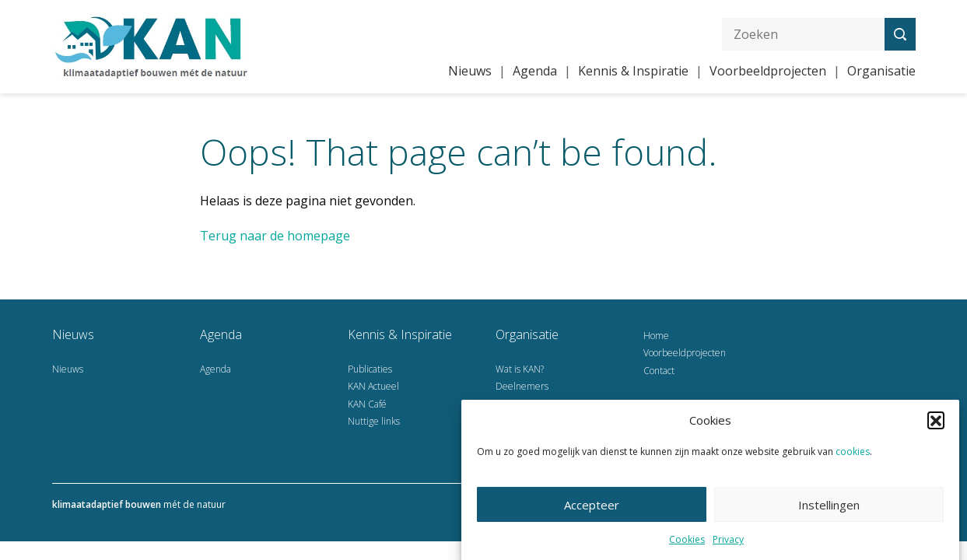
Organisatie (881, 71)
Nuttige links (374, 421)
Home (656, 336)
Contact (659, 371)
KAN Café (367, 404)
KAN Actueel (373, 386)
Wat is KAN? (520, 369)
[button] (936, 423)
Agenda (535, 71)
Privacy (728, 542)
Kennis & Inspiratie (633, 71)
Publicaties (370, 369)
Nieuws (470, 71)
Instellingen (829, 508)
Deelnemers (522, 386)
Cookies (687, 542)
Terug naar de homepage (275, 236)
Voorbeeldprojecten (768, 71)
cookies (853, 455)
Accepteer (592, 508)
